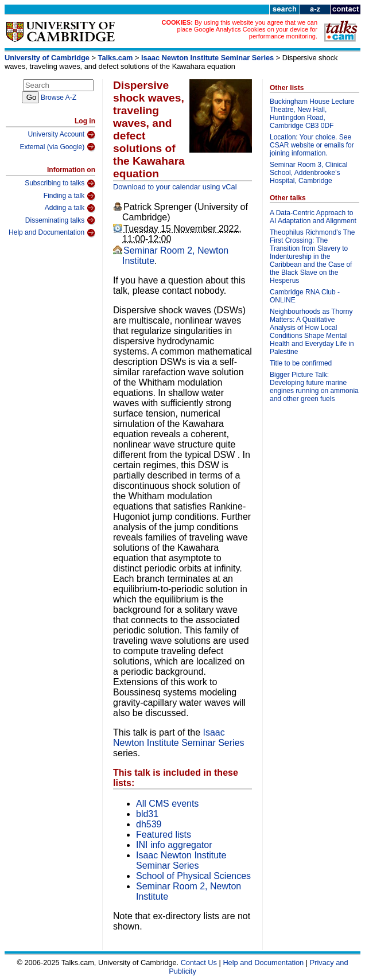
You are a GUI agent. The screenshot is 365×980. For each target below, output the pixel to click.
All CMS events (167, 804)
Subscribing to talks (60, 184)
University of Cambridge (47, 58)
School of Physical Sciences (193, 876)
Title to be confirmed (301, 363)
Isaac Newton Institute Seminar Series (207, 58)
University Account (61, 135)
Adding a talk (70, 208)
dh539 (149, 824)
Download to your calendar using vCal (175, 187)
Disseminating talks (60, 220)
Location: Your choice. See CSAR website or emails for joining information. (312, 145)
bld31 (147, 814)
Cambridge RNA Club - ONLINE (305, 296)
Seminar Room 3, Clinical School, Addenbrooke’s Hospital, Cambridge (308, 173)
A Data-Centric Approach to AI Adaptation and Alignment (313, 217)
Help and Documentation (52, 233)
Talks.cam (116, 58)
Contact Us (199, 962)
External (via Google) (57, 147)
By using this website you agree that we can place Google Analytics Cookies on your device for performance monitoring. (247, 29)
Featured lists (164, 835)
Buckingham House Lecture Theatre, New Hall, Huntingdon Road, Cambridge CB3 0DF (312, 114)
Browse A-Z (59, 98)
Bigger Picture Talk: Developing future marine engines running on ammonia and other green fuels (314, 387)
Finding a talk (69, 196)
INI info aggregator (174, 845)
